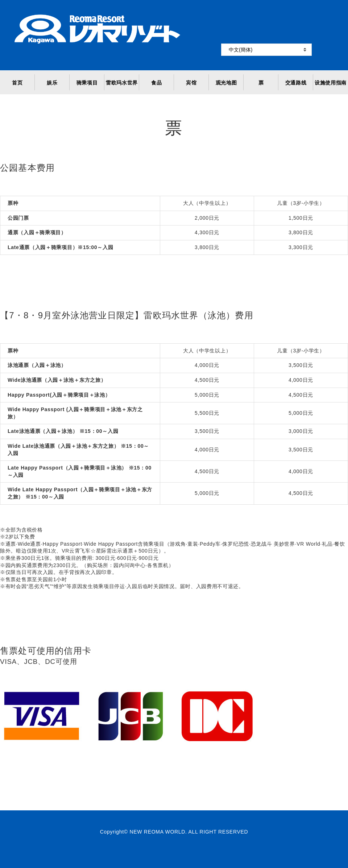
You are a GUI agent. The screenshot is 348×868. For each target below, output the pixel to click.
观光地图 (226, 83)
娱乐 (52, 83)
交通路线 (296, 83)
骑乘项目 (87, 83)
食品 (156, 83)
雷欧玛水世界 (122, 83)
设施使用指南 (331, 83)
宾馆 (191, 83)
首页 (17, 83)
